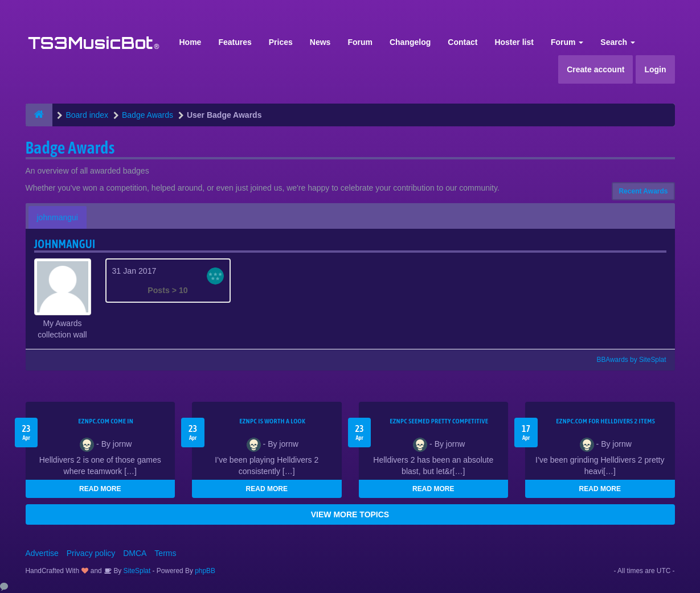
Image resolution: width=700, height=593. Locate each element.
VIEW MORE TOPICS (350, 514)
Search (618, 42)
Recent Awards (643, 191)
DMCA (135, 553)
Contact (462, 42)
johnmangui (58, 217)
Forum (360, 42)
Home (191, 42)
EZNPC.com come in (106, 421)
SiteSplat (136, 571)
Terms (165, 553)
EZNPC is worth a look (272, 421)
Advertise (42, 553)
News (320, 42)
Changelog (410, 42)
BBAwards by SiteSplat (626, 360)
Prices (281, 42)
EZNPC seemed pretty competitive (439, 421)
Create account (595, 69)
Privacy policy (91, 553)
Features (235, 42)
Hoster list (514, 42)
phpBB (205, 571)
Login (655, 69)
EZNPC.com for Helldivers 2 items (605, 421)
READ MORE (100, 489)
